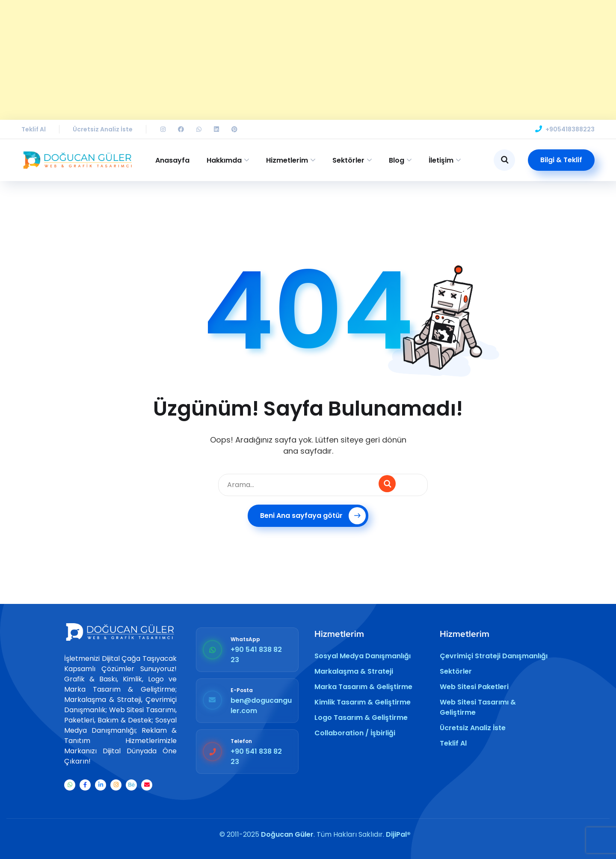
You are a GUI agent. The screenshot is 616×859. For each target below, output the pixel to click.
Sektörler (456, 671)
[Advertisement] (257, 60)
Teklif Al (34, 129)
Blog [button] (397, 160)
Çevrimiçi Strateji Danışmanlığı (494, 656)
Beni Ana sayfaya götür (313, 516)
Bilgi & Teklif (561, 160)
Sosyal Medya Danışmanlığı (363, 656)
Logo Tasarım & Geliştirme (361, 718)
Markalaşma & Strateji (354, 671)
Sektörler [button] (348, 160)
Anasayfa (172, 160)
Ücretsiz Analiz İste (103, 129)
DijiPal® (398, 834)
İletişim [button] (441, 160)
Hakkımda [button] (224, 160)
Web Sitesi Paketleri (474, 687)
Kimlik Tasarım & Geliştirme (363, 702)
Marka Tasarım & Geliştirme (363, 687)
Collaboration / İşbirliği (355, 733)
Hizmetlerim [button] (287, 160)
